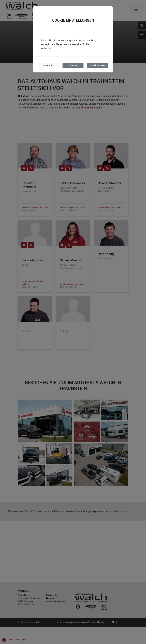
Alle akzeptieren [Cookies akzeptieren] (98, 65)
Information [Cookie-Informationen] (48, 65)
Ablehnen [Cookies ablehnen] (73, 65)
